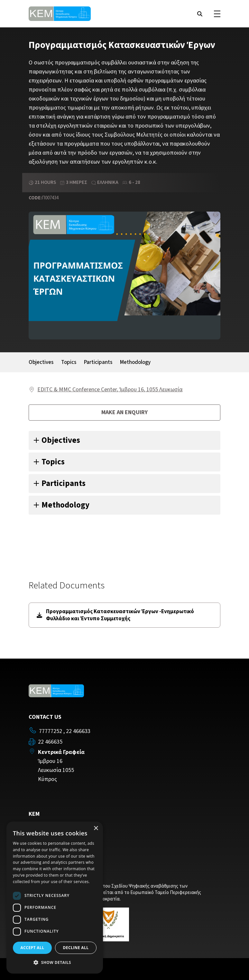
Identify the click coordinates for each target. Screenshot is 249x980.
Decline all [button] (76, 948)
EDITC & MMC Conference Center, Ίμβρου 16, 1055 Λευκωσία (110, 390)
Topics (69, 362)
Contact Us (42, 837)
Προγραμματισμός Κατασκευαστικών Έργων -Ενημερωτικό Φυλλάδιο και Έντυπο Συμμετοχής (115, 615)
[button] (55, 963)
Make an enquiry (124, 412)
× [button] (96, 828)
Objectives (41, 362)
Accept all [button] (32, 948)
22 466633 (78, 731)
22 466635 (50, 742)
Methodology (135, 362)
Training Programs (51, 827)
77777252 (51, 731)
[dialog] (55, 898)
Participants (98, 362)
